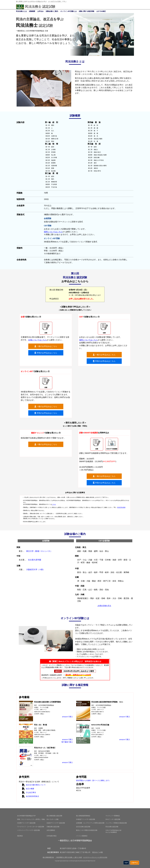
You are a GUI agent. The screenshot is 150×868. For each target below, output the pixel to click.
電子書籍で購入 (67, 742)
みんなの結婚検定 (113, 831)
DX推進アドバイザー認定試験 (86, 819)
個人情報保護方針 (48, 857)
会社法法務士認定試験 (83, 827)
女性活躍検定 (51, 830)
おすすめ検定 (101, 11)
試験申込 (135, 863)
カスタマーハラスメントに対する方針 (95, 857)
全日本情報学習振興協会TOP (26, 816)
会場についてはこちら (37, 340)
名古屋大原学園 (35, 560)
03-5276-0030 (121, 507)
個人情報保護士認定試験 (54, 816)
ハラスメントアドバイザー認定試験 (28, 830)
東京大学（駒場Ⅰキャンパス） (39, 551)
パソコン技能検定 (82, 836)
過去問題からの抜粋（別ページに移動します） (93, 780)
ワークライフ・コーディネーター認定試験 (31, 827)
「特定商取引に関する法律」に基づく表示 (69, 857)
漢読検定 (20, 836)
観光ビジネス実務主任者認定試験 (87, 830)
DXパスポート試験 (53, 819)
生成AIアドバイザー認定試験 (56, 823)
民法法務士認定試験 (112, 827)
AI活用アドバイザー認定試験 (26, 823)
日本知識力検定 (52, 836)
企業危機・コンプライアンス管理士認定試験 (90, 823)
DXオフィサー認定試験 (113, 819)
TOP (126, 863)
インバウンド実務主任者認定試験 (116, 823)
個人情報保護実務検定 (83, 816)
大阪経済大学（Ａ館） (35, 570)
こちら (54, 504)
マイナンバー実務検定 (113, 816)
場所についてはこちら (53, 232)
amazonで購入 (67, 717)
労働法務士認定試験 (53, 827)
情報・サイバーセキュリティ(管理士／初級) (31, 819)
